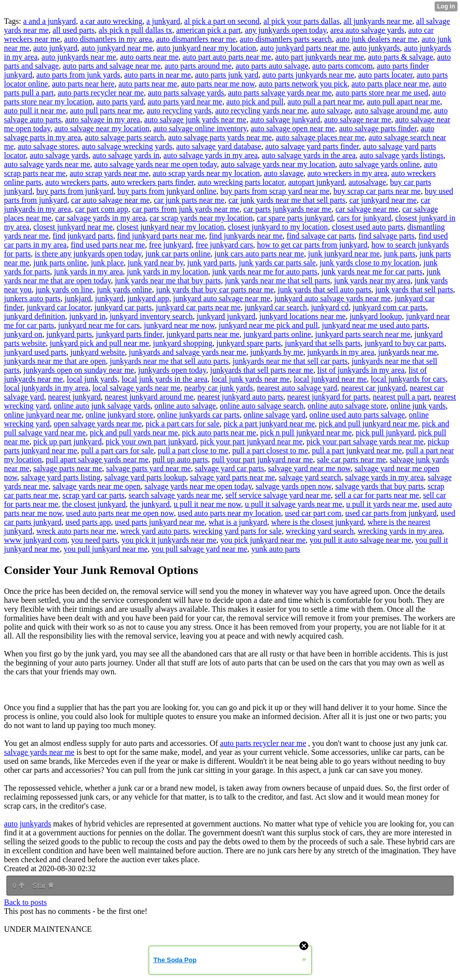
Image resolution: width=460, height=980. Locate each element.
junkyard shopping (183, 343)
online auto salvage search (262, 406)
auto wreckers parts (76, 182)
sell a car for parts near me (377, 495)
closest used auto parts (368, 227)
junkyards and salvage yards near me (187, 352)
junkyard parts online (277, 334)
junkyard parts (69, 334)
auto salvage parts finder (378, 128)
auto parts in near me (158, 75)
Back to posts (25, 902)
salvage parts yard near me (148, 468)
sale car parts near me (351, 459)
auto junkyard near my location (206, 48)
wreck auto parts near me (76, 531)
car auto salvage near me (110, 200)
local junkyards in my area (46, 388)
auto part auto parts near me (227, 57)
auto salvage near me (358, 120)
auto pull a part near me (325, 102)
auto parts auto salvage (272, 66)
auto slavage (283, 173)
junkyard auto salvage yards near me (332, 298)
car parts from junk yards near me (186, 209)
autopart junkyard (316, 182)
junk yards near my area (372, 281)
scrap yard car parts (94, 495)
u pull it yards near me (382, 504)
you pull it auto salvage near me (361, 540)
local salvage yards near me (137, 388)
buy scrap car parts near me (377, 191)
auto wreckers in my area (347, 173)
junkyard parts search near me (363, 334)
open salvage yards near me (98, 424)
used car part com (313, 513)
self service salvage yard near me (278, 495)
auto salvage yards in (126, 155)
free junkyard (170, 245)
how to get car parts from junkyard (312, 245)
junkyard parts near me (203, 334)
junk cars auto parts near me (259, 254)
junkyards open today (172, 370)
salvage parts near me (68, 468)
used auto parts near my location (229, 513)
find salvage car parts (320, 236)
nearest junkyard (74, 397)
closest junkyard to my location (278, 227)
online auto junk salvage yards (102, 406)
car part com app (102, 209)
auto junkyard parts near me (305, 48)
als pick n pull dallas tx (135, 30)
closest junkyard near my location (171, 227)
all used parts (74, 30)
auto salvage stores (48, 146)
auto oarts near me (149, 57)
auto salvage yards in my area (211, 155)
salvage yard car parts (230, 468)
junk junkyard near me (344, 254)
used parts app (89, 522)
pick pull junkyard (385, 433)
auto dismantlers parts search (286, 39)
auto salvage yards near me (47, 164)
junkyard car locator (59, 307)
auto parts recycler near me (101, 93)
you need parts (94, 540)
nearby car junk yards (219, 388)
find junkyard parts (83, 236)
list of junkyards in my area (361, 370)
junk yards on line (64, 289)
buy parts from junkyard (75, 191)
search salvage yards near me (175, 495)
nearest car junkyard (373, 388)
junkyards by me (277, 352)
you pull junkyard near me (106, 549)
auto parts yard (120, 102)
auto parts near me (148, 84)
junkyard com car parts (389, 307)
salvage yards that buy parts (379, 486)
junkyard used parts (35, 352)
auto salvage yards (59, 155)
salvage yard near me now (309, 468)
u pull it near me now (207, 504)
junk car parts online (178, 254)
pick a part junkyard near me (269, 424)
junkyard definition (35, 316)
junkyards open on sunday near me (79, 370)
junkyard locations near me (302, 316)
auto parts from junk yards (78, 75)
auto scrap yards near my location (206, 173)
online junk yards (418, 406)
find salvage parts (387, 236)
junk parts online (60, 263)
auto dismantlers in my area (108, 39)
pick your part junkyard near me (252, 442)
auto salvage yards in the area (309, 155)
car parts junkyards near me (288, 209)
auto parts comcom (343, 66)
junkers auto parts (32, 298)
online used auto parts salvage (357, 415)
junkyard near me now (179, 325)
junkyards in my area (341, 352)
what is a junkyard (238, 522)
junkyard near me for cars (99, 325)
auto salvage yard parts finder (312, 146)
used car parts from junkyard (391, 513)
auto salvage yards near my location (278, 164)
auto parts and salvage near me (112, 66)
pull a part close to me (193, 450)
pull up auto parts (181, 459)
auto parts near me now (218, 84)
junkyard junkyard (226, 316)
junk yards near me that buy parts (168, 281)
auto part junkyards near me (320, 57)
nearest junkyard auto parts (240, 397)
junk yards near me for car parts (372, 272)
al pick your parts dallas (302, 21)
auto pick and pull (255, 102)
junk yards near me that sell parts (277, 281)
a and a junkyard (49, 21)
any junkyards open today (285, 30)
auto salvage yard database (219, 146)
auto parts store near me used (382, 93)
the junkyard (150, 504)
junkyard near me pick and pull (269, 325)
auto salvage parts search (125, 137)
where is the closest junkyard (317, 522)
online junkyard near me (43, 415)
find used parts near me (108, 245)
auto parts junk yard (227, 75)
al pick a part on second (222, 21)
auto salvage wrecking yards (127, 146)
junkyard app (148, 298)
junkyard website (97, 352)
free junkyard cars (224, 245)
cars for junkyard (364, 218)
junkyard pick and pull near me (99, 343)
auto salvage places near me (320, 137)
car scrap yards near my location (201, 218)
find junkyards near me (246, 236)
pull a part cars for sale (117, 450)
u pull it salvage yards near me (294, 504)
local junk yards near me (250, 379)
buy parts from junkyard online (167, 191)
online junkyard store (119, 415)
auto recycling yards (179, 111)
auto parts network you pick (303, 84)
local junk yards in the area (164, 379)
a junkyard (163, 21)
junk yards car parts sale (277, 263)
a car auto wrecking (111, 21)
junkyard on (23, 334)
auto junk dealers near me (376, 39)
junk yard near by (155, 263)
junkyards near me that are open (55, 361)
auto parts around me (198, 66)
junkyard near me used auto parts (374, 325)
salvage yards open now (293, 486)
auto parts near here (83, 84)
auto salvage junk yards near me (195, 120)
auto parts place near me (390, 84)
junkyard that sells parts (323, 343)
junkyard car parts (123, 307)
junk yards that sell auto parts (325, 289)
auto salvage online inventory (200, 128)
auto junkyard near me (117, 48)
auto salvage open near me (293, 128)
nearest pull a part (401, 397)
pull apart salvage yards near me (97, 459)
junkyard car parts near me (198, 307)
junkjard (78, 298)
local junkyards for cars (409, 379)
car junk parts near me (189, 200)
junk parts (400, 254)
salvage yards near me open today (198, 486)
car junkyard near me (383, 200)
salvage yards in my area (384, 477)
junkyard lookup (376, 316)
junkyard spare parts (249, 343)
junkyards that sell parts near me (262, 370)
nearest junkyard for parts (328, 397)
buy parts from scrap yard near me (275, 191)
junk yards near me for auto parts (265, 272)
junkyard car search (276, 307)
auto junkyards (377, 48)
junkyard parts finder (129, 334)
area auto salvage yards (367, 30)
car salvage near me (367, 209)
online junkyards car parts (198, 415)
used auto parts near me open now (120, 513)
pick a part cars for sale (183, 424)
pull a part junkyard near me (357, 450)
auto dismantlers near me (196, 39)
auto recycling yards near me (261, 111)
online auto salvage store (347, 406)
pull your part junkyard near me (262, 459)
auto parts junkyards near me (308, 75)
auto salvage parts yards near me (220, 137)
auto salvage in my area (103, 120)
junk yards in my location (168, 272)
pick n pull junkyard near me (306, 433)
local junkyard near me (330, 379)
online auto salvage (185, 406)
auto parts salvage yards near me (279, 93)
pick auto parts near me (219, 433)
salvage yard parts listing (61, 477)
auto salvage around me (392, 111)
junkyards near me (407, 352)
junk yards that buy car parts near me (215, 289)
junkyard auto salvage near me (222, 298)
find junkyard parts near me (161, 236)
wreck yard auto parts (155, 531)
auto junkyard (55, 48)
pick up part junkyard (67, 442)
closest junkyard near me (73, 227)
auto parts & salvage (401, 57)
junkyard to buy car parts (404, 343)
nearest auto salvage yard (297, 388)
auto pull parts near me (106, 111)
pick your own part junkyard (151, 442)
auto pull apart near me (404, 102)
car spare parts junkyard (295, 218)
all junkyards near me (378, 21)
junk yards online (125, 289)
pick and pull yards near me (134, 433)
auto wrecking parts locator (241, 182)
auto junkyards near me (79, 57)
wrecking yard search (320, 531)
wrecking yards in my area (400, 531)
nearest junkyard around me (149, 397)
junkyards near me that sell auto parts (169, 361)
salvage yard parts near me (232, 477)
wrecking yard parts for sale (237, 531)
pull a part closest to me (270, 450)
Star (43, 886)
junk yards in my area (88, 272)
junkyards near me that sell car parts (290, 361)
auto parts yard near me (185, 102)
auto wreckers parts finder (152, 182)
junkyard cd (330, 307)
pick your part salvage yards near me (365, 442)
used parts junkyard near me (160, 522)
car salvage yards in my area (100, 218)
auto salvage (331, 111)
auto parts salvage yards (186, 93)
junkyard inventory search (151, 316)
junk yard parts (211, 263)
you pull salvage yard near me (199, 549)
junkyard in (87, 316)
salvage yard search (310, 477)
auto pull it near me (35, 111)
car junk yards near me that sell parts (287, 200)
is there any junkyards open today (88, 254)
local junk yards (92, 379)
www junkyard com (36, 540)
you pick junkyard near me (263, 540)
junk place (107, 263)
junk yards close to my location (369, 263)
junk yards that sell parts (414, 289)
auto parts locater (385, 75)
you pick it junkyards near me (169, 540)
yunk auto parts (276, 549)
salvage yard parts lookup (145, 477)
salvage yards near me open (97, 486)
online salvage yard (275, 415)
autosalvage (368, 182)
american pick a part (208, 30)
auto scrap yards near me (109, 173)
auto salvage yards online (379, 164)
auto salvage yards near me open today (155, 164)
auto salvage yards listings (401, 155)
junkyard (109, 298)
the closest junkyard (94, 504)
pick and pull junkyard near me (368, 424)
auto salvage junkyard (285, 120)
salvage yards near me (39, 752)
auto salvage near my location (102, 128)
